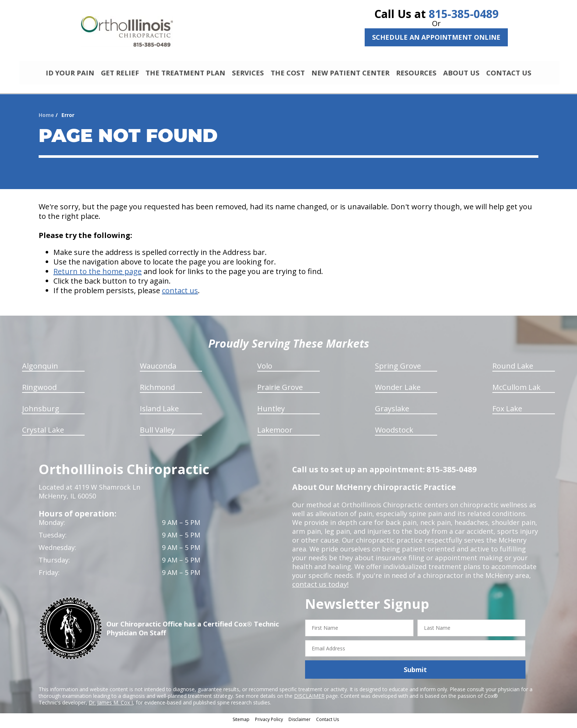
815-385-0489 (464, 14)
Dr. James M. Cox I (111, 706)
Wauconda (158, 369)
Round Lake (513, 369)
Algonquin (40, 369)
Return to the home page (98, 275)
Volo (265, 369)
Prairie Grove (280, 390)
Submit (415, 673)
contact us (180, 294)
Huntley (271, 412)
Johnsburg (41, 412)
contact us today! (320, 587)
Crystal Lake (43, 433)
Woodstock (394, 433)
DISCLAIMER (309, 699)
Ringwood (39, 390)
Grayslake (392, 412)
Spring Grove (398, 369)
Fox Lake (507, 412)
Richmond (157, 390)
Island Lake (159, 412)
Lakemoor (275, 433)
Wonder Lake (398, 390)
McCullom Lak (516, 390)
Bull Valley (157, 433)
